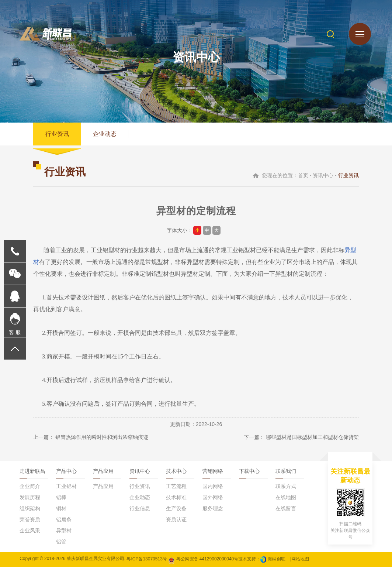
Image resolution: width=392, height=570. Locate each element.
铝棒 (61, 500)
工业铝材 (66, 489)
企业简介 (30, 489)
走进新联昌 (32, 474)
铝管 (61, 545)
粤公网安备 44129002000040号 (203, 562)
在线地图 (286, 500)
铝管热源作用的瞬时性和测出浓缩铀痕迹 (102, 440)
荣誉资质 (30, 522)
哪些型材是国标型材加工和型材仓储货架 (312, 440)
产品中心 (66, 474)
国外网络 (213, 500)
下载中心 (249, 474)
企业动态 (107, 135)
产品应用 (103, 474)
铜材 (61, 511)
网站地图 (300, 562)
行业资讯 (58, 135)
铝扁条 (64, 522)
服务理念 (213, 511)
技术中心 (176, 474)
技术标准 (176, 500)
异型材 (284, 277)
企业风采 (30, 533)
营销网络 (213, 474)
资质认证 (176, 522)
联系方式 (286, 489)
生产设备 (176, 511)
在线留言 (286, 511)
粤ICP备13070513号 (147, 562)
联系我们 (286, 474)
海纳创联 (277, 562)
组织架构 (30, 511)
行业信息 (140, 511)
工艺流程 (176, 489)
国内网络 (213, 489)
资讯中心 (140, 474)
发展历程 (30, 500)
